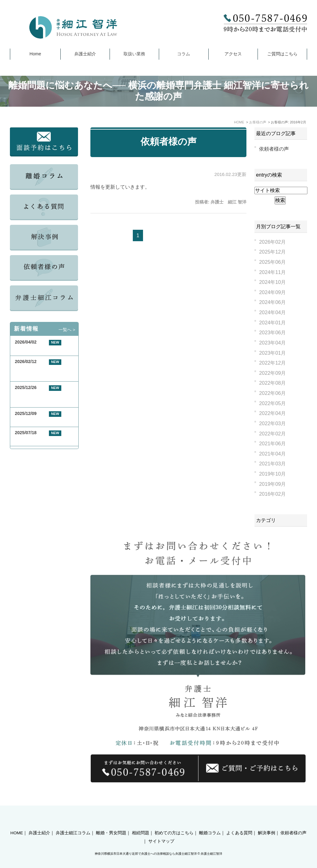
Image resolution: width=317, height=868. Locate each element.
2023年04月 (272, 343)
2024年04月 (272, 312)
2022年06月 (272, 393)
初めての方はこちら (174, 822)
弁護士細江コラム (73, 822)
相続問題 (141, 822)
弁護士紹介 (85, 54)
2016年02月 (272, 494)
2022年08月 (272, 383)
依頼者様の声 (169, 141)
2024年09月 (272, 292)
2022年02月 (272, 434)
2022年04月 (272, 413)
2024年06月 (272, 302)
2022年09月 (272, 373)
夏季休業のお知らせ (34, 440)
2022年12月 (272, 363)
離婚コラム (210, 822)
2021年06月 (272, 443)
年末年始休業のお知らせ (39, 421)
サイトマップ (161, 831)
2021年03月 (272, 464)
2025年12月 (272, 252)
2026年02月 (272, 242)
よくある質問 (239, 822)
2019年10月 (272, 474)
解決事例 (267, 822)
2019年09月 (272, 484)
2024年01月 (272, 323)
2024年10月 (272, 282)
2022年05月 (272, 403)
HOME (17, 822)
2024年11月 (272, 272)
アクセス (233, 54)
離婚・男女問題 (111, 822)
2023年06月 (272, 332)
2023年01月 (272, 353)
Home (35, 54)
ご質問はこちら (282, 54)
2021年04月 (272, 454)
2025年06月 (272, 262)
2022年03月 (272, 423)
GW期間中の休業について (40, 350)
